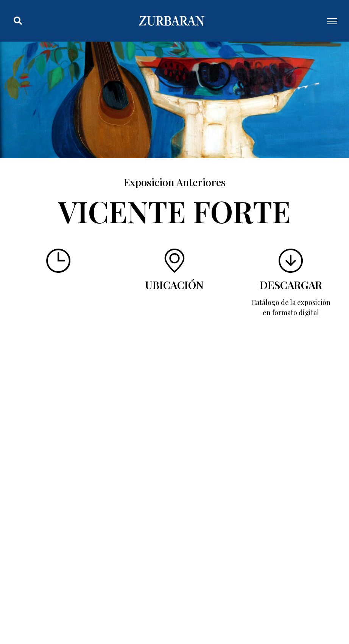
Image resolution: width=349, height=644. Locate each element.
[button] (18, 21)
